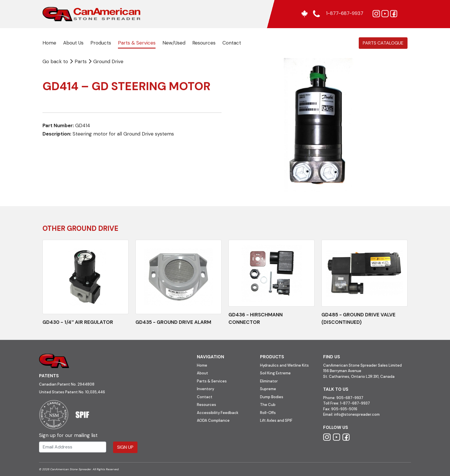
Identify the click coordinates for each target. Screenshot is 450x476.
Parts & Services (137, 43)
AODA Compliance (213, 420)
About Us (73, 43)
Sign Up (125, 447)
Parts (79, 61)
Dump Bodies (272, 397)
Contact (232, 43)
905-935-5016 (344, 409)
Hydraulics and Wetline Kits (284, 365)
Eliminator (269, 381)
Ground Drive (108, 61)
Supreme (268, 389)
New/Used (174, 43)
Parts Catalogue (383, 43)
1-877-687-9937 (355, 403)
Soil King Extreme (275, 373)
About (202, 373)
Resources (204, 43)
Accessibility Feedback (218, 413)
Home (49, 43)
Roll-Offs (268, 413)
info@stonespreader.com (357, 414)
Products (101, 43)
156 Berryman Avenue (342, 371)
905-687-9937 (350, 398)
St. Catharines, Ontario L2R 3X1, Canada (359, 377)
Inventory (205, 389)
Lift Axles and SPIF (276, 420)
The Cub (268, 405)
